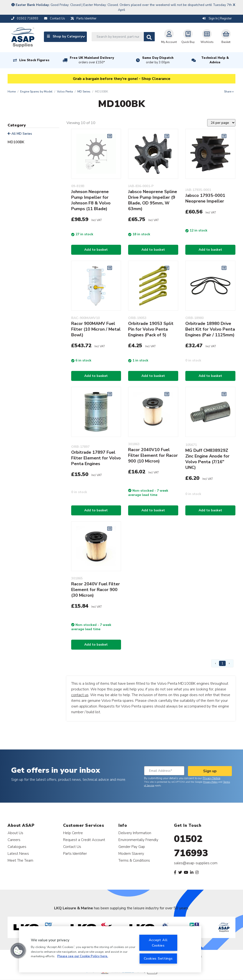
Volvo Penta (65, 92)
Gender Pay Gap (132, 847)
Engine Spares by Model (36, 92)
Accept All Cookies (158, 943)
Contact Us (72, 847)
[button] (18, 951)
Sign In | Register (217, 18)
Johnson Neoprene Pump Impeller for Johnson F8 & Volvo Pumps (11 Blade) (91, 200)
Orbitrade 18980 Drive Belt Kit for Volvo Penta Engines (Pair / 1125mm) (210, 329)
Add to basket (96, 250)
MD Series (84, 92)
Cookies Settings (158, 958)
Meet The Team (20, 860)
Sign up (210, 771)
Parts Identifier (75, 853)
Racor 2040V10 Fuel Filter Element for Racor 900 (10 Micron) (153, 455)
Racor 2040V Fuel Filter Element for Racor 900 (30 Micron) (96, 590)
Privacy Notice (211, 778)
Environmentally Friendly (138, 840)
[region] (110, 949)
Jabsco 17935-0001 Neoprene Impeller (205, 198)
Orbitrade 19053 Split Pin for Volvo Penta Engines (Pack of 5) (151, 329)
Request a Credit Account (84, 840)
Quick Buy (188, 37)
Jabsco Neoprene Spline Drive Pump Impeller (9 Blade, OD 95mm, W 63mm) (153, 200)
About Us (15, 833)
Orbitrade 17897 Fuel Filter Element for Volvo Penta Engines (96, 458)
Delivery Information (135, 833)
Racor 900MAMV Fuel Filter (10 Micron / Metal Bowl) (96, 329)
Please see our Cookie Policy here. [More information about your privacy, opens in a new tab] (83, 956)
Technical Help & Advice (215, 60)
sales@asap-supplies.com (196, 863)
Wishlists (207, 37)
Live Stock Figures (34, 60)
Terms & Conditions (134, 860)
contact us (80, 695)
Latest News (18, 853)
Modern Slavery (131, 853)
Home (12, 92)
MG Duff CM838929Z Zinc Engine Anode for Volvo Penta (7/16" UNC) (207, 459)
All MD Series (20, 134)
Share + (229, 92)
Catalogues (17, 847)
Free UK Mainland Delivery (92, 60)
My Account (169, 37)
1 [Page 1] (222, 663)
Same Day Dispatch (158, 60)
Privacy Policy (210, 782)
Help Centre (73, 833)
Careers (14, 840)
